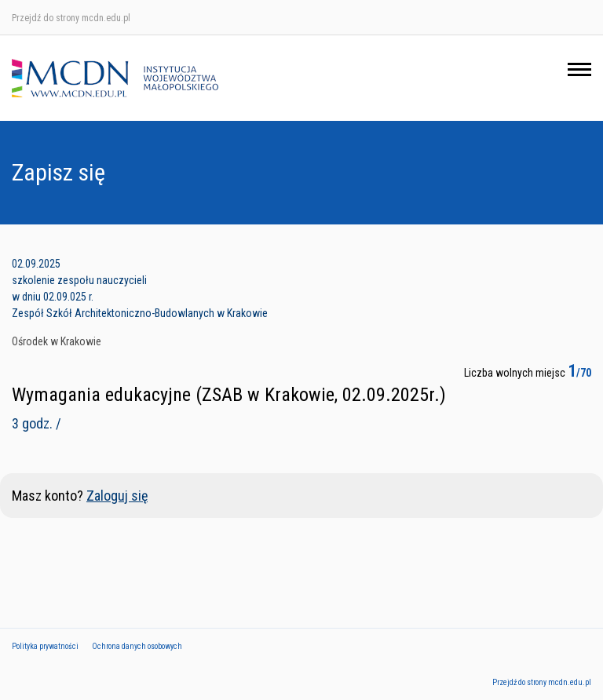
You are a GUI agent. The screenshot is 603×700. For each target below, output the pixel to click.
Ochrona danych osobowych (137, 646)
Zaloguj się (117, 496)
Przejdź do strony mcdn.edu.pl (71, 18)
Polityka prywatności (45, 646)
